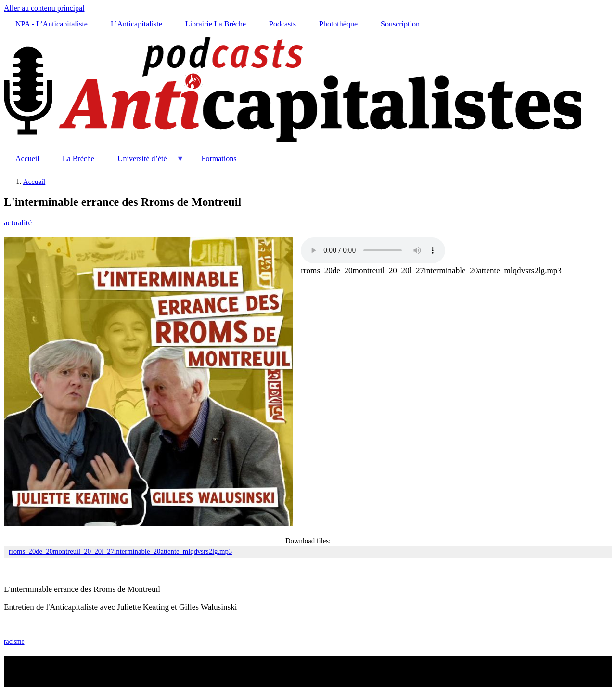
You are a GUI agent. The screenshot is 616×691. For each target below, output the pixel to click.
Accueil (27, 159)
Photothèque (338, 24)
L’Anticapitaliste (136, 24)
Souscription (400, 24)
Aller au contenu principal (44, 8)
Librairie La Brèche (216, 24)
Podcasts (282, 24)
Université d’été (145, 163)
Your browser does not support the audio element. (373, 250)
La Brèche (78, 159)
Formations (219, 159)
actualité (18, 223)
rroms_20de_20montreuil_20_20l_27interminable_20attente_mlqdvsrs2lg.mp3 (431, 270)
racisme (14, 642)
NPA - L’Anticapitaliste (51, 24)
